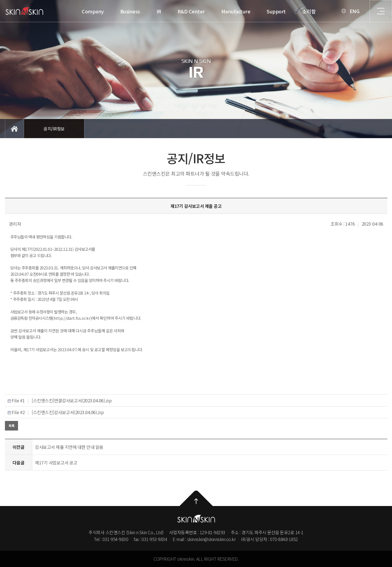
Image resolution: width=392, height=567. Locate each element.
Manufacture (138, 11)
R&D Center (93, 11)
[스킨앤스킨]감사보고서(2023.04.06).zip (68, 412)
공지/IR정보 (54, 129)
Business (32, 11)
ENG (257, 11)
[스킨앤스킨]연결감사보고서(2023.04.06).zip (72, 400)
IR (61, 11)
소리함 (211, 11)
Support (178, 11)
